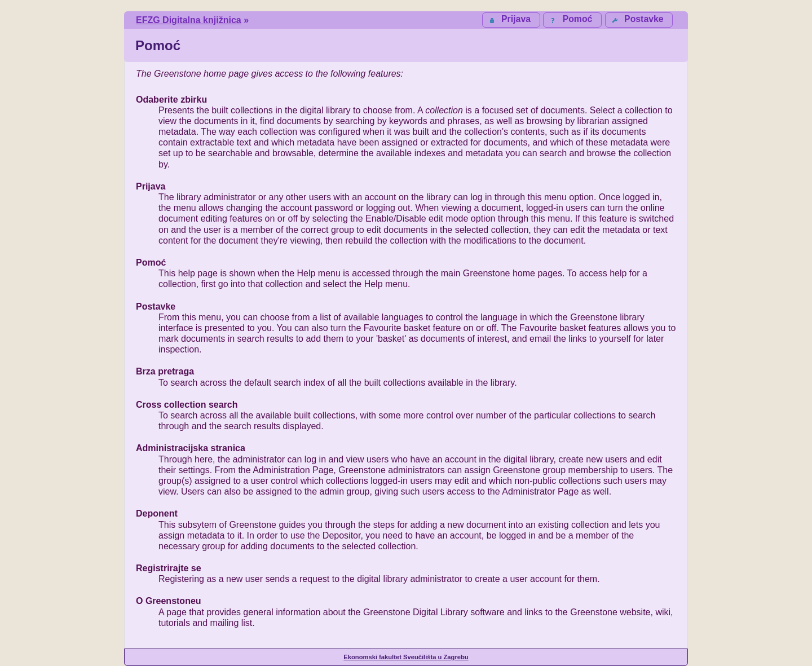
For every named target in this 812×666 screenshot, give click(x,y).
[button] (639, 20)
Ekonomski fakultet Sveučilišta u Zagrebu (406, 657)
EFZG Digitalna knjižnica (189, 20)
